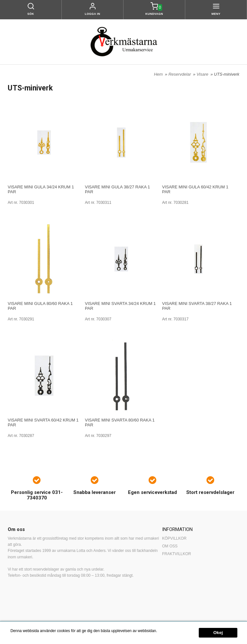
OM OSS (170, 546)
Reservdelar (180, 74)
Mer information (172, 631)
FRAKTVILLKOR (177, 554)
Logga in (93, 14)
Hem (158, 74)
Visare (203, 74)
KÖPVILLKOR (174, 538)
